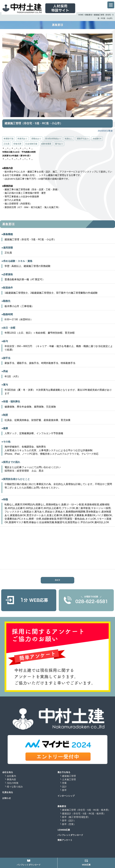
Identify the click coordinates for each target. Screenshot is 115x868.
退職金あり (36, 139)
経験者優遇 (46, 144)
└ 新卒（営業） (69, 824)
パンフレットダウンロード (70, 835)
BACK (58, 580)
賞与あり (59, 144)
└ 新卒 (63, 790)
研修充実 (17, 144)
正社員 (6, 144)
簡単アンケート (65, 840)
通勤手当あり (83, 139)
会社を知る (8, 772)
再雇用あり (22, 139)
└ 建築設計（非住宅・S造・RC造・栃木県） (83, 813)
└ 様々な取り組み (14, 787)
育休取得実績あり (53, 139)
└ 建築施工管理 (68, 776)
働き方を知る (64, 772)
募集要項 (89, 15)
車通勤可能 (8, 139)
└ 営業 (63, 783)
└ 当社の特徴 (11, 783)
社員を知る (8, 792)
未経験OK (97, 139)
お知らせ (7, 798)
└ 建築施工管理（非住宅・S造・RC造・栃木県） (85, 810)
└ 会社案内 (10, 776)
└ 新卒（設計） (69, 820)
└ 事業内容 (10, 779)
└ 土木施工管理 (68, 779)
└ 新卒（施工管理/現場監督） (76, 817)
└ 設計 (63, 787)
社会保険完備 (31, 144)
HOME (81, 15)
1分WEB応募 (64, 830)
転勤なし (69, 139)
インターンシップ (66, 796)
